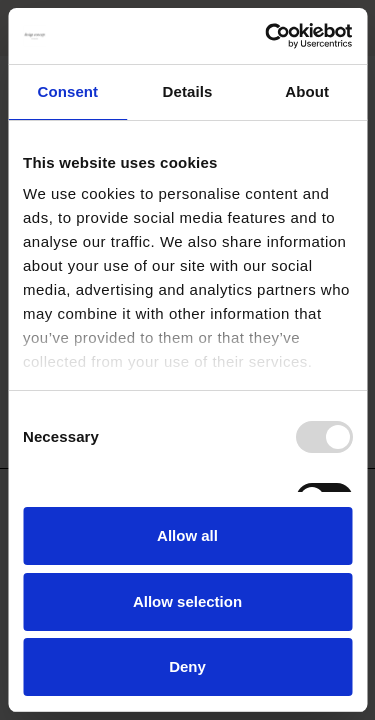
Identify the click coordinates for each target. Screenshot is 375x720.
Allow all (187, 535)
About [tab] (307, 91)
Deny (187, 666)
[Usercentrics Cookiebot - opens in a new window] (267, 36)
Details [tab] (188, 91)
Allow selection (187, 601)
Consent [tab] (67, 91)
